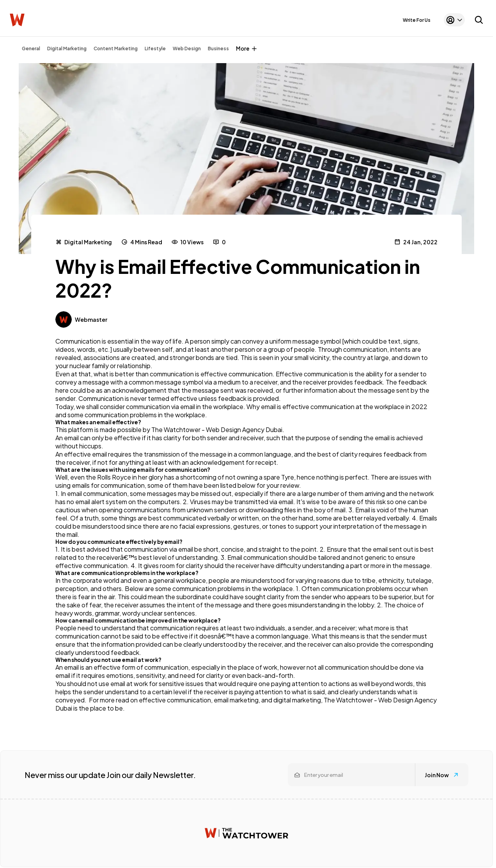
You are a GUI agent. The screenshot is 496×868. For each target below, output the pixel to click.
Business (218, 49)
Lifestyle (155, 49)
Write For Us (417, 20)
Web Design (187, 49)
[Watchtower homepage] (246, 833)
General (31, 49)
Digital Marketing (67, 49)
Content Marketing (116, 49)
